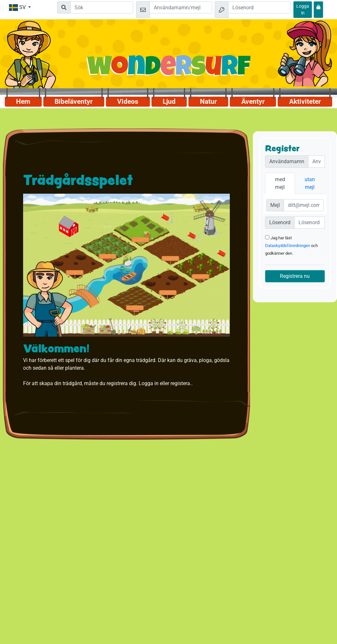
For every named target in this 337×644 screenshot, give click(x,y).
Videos (128, 101)
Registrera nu (295, 276)
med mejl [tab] (280, 183)
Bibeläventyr (74, 101)
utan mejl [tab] (310, 183)
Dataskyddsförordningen (288, 246)
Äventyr (253, 101)
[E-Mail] (304, 205)
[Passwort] (310, 223)
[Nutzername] (317, 162)
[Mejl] (181, 7)
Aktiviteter (305, 101)
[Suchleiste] (102, 7)
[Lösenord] (259, 7)
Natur (208, 101)
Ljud (169, 101)
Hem (23, 101)
